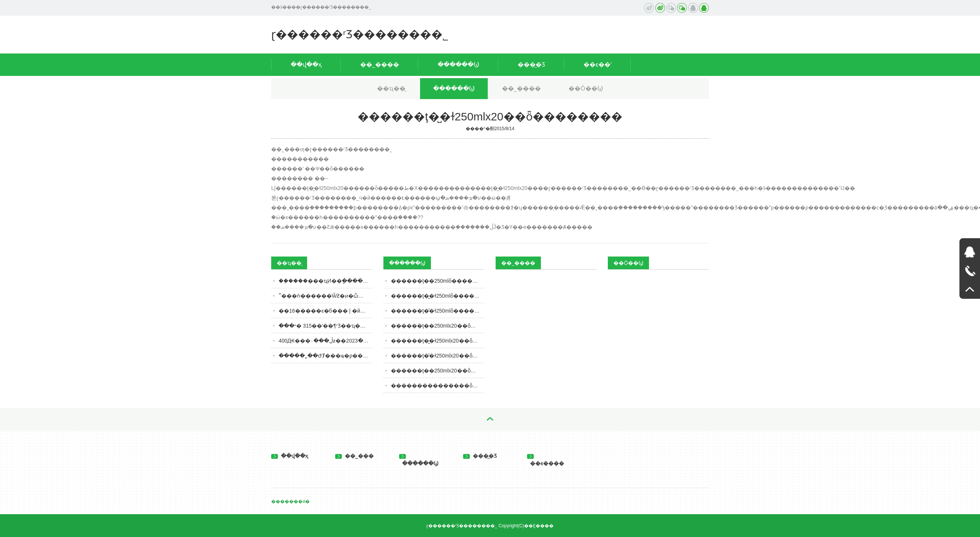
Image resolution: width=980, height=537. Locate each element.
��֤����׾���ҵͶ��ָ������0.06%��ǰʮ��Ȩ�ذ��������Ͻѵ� (325, 281)
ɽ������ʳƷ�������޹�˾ (360, 34)
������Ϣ (458, 65)
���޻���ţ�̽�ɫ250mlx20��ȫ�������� (438, 356)
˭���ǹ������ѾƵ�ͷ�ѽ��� (325, 296)
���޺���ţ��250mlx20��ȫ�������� (438, 371)
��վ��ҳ (306, 65)
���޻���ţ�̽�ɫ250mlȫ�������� (438, 311)
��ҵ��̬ (391, 88)
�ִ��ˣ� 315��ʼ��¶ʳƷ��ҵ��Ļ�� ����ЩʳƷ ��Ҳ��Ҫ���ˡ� (325, 326)
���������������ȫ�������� (438, 386)
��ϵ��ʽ (598, 65)
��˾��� (354, 456)
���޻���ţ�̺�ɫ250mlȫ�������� (438, 296)
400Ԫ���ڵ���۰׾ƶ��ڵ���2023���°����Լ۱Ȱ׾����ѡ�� (325, 341)
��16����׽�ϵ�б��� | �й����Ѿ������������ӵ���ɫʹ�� (325, 311)
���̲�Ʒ (531, 65)
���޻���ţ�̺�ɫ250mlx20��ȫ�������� (438, 341)
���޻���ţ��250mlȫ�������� (438, 281)
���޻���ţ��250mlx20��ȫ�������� (438, 326)
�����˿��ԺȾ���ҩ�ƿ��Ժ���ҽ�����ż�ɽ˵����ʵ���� (325, 356)
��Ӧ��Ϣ (586, 88)
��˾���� (380, 65)
